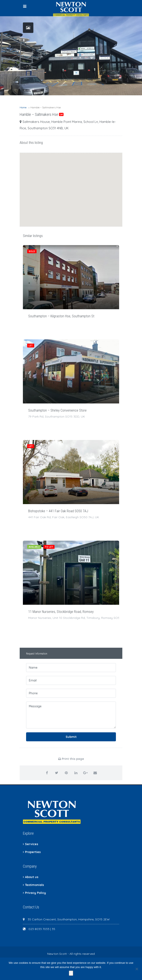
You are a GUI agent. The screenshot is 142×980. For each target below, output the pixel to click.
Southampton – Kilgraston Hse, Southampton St (61, 316)
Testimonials (34, 885)
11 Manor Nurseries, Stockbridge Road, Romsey (61, 612)
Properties (33, 852)
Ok (71, 973)
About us (32, 877)
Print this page (71, 759)
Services (32, 844)
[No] (137, 969)
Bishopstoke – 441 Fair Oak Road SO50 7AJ (58, 511)
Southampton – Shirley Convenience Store (57, 410)
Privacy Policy (35, 893)
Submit (71, 737)
